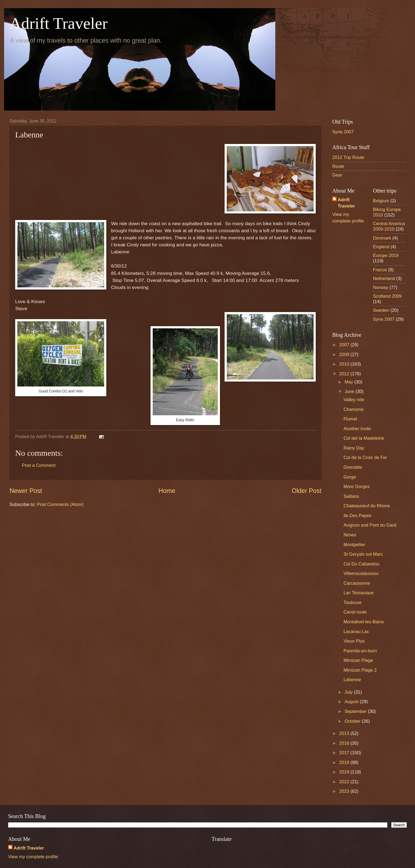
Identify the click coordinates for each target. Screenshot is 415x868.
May (349, 382)
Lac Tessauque (358, 593)
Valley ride (354, 400)
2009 (345, 355)
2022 (345, 782)
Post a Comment (39, 465)
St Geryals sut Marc (363, 554)
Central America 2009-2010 (389, 226)
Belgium (381, 201)
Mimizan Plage (358, 660)
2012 (345, 374)
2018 (345, 762)
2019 (345, 772)
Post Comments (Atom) (60, 504)
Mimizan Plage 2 (360, 670)
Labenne (352, 680)
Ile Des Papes (357, 516)
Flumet (350, 419)
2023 (345, 791)
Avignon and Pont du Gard (370, 525)
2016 (345, 743)
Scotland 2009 (387, 296)
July (349, 692)
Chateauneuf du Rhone (367, 506)
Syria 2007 (343, 132)
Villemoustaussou (361, 573)
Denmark (382, 238)
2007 (345, 345)
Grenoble (353, 467)
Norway (381, 287)
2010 (345, 364)
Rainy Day (354, 448)
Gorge (350, 477)
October (353, 721)
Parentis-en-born (360, 651)
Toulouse (352, 603)
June (350, 391)
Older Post (307, 491)
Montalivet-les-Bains (364, 622)
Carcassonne (357, 583)
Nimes (350, 535)
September (356, 711)
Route (338, 166)
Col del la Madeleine (364, 438)
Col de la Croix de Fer (365, 457)
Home (167, 491)
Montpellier (354, 545)
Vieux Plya (354, 641)
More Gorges (357, 487)
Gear (337, 175)
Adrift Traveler (59, 23)
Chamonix (354, 409)
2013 (345, 733)
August (352, 702)
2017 (345, 753)
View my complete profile (33, 857)
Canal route (355, 612)
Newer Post (26, 491)
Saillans (351, 496)
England (381, 247)
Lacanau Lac (356, 632)
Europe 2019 (386, 255)
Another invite (357, 429)
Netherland (384, 279)
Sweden (381, 310)
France (380, 270)
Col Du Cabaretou (361, 564)
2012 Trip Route (348, 157)
